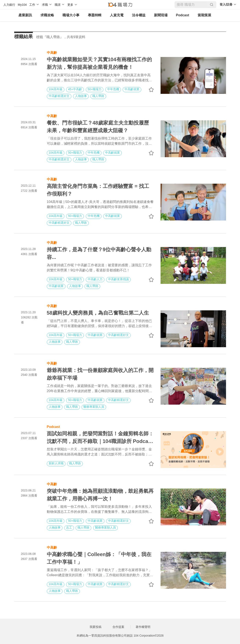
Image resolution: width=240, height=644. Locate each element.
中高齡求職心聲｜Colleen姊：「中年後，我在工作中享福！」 (99, 558)
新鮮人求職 (56, 463)
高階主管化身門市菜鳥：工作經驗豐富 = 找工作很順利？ (98, 190)
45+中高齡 (75, 89)
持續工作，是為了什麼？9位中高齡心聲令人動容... (99, 253)
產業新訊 (25, 15)
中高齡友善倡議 (118, 279)
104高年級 (56, 89)
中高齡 (52, 52)
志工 (69, 527)
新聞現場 (161, 15)
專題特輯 (95, 15)
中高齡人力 (95, 279)
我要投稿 (96, 627)
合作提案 (118, 627)
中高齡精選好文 (59, 96)
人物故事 (81, 96)
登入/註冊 (226, 4)
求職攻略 (47, 15)
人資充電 (117, 15)
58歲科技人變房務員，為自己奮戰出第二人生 (98, 313)
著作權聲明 (143, 627)
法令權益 (139, 15)
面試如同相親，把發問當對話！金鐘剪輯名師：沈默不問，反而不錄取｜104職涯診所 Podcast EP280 (100, 438)
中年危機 (113, 89)
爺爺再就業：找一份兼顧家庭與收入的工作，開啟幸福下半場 (100, 374)
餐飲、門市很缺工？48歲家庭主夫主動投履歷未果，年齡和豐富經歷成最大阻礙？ (98, 127)
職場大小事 (71, 15)
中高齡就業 (132, 89)
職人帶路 (98, 96)
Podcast (183, 15)
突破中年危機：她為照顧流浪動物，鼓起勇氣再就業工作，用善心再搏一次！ (100, 495)
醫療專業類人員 (94, 407)
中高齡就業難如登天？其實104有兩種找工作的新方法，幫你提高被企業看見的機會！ (99, 63)
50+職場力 (95, 89)
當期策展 (204, 15)
